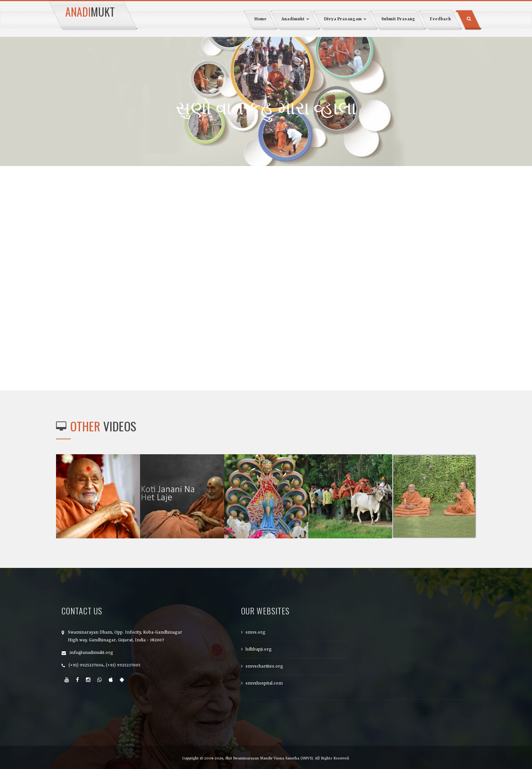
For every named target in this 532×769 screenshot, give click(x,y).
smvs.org (255, 632)
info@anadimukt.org (91, 653)
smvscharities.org (264, 666)
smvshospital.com (264, 683)
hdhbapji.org (259, 649)
